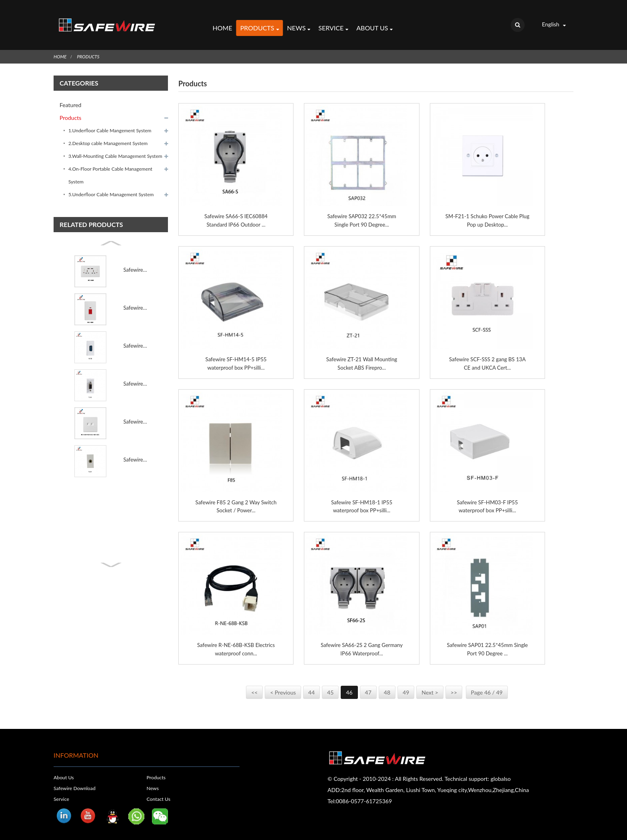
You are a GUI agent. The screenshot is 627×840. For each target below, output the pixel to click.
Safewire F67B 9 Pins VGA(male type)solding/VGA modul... (136, 334)
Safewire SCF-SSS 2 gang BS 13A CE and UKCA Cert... (487, 353)
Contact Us (159, 791)
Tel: (332, 793)
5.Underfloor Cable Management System (111, 183)
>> (454, 685)
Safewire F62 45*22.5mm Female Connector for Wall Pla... (136, 448)
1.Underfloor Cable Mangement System (110, 119)
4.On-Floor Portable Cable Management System (110, 164)
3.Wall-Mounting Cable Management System (115, 145)
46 (349, 685)
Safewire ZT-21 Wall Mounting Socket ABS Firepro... (362, 353)
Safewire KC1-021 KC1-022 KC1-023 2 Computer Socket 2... (136, 410)
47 (368, 685)
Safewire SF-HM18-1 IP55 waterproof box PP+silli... (361, 497)
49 (406, 685)
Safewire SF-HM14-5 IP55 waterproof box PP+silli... (236, 353)
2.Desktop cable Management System (108, 132)
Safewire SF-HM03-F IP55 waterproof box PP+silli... (487, 497)
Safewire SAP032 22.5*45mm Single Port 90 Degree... (362, 209)
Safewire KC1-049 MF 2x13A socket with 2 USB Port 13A (136, 259)
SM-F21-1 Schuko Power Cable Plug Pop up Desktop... (487, 209)
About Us (374, 23)
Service (333, 23)
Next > (430, 685)
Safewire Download (76, 780)
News (299, 23)
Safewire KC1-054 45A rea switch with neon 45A (136, 297)
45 (330, 685)
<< (254, 685)
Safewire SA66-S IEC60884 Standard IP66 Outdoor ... (236, 209)
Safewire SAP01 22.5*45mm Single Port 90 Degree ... (488, 641)
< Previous (283, 685)
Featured (70, 94)
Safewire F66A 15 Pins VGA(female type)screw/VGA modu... (136, 372)
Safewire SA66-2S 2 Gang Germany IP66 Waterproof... (361, 641)
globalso (501, 771)
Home (222, 22)
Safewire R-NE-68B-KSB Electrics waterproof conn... (236, 641)
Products (259, 23)
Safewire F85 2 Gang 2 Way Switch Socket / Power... (236, 497)
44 (312, 685)
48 (387, 685)
